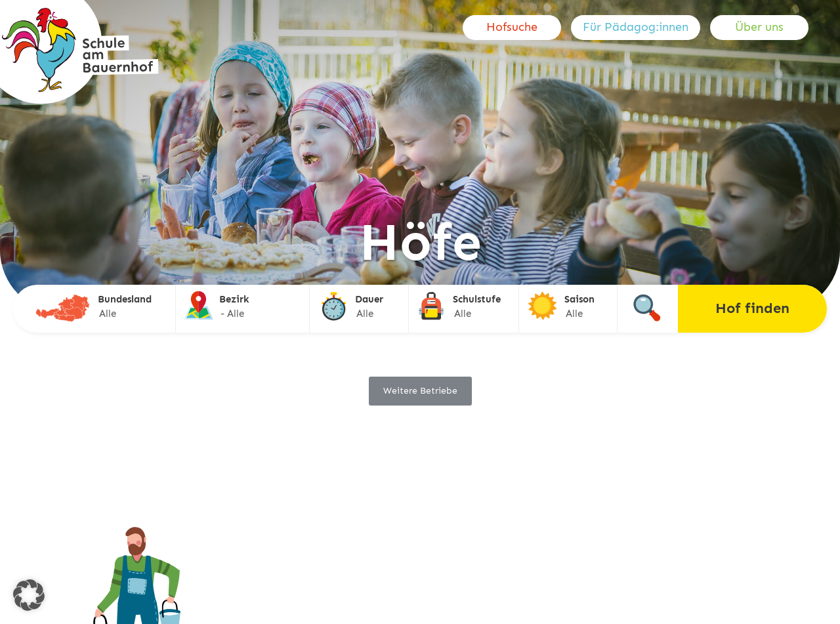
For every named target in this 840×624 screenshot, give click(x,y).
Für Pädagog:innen (636, 27)
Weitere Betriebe (420, 391)
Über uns (759, 27)
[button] (29, 595)
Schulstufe (477, 299)
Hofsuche (512, 27)
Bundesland (125, 299)
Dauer (369, 299)
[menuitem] (517, 28)
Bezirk (234, 299)
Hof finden (752, 308)
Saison (579, 299)
